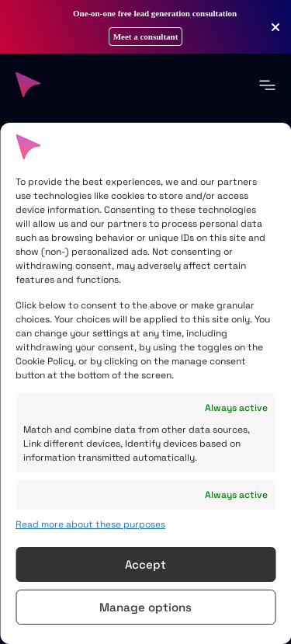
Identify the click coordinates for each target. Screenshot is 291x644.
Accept (145, 564)
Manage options (145, 607)
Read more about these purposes (90, 524)
